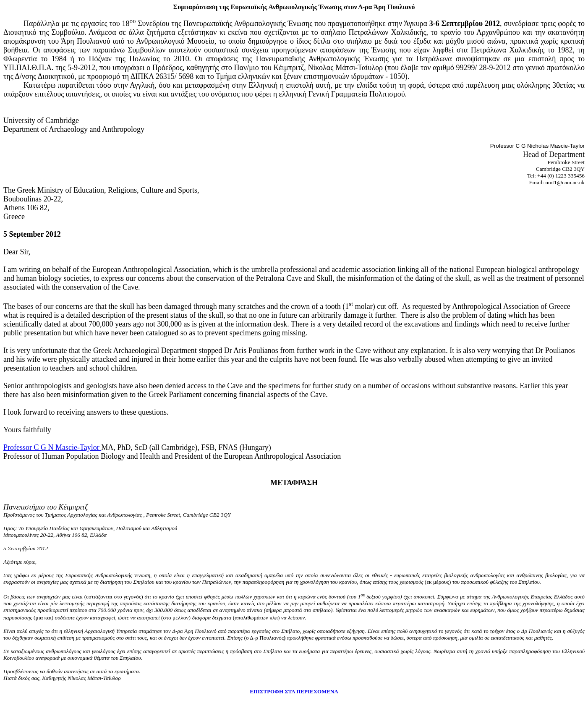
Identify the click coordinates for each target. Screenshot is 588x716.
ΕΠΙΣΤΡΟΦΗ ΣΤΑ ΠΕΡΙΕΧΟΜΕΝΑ (294, 691)
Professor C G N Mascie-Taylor (52, 447)
